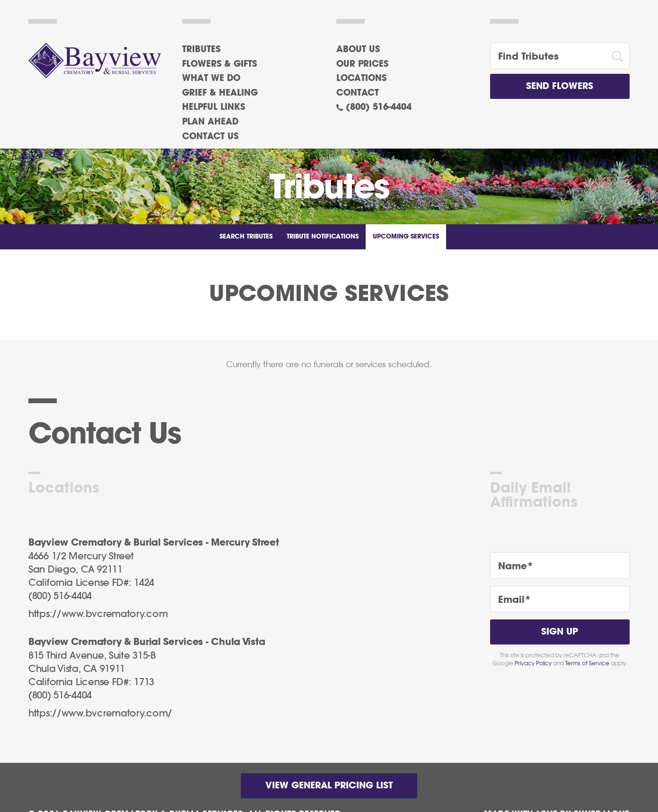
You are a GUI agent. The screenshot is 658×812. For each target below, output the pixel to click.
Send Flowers (560, 86)
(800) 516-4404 (379, 107)
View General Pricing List (329, 786)
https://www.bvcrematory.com (98, 614)
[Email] (560, 599)
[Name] (560, 565)
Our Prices (362, 64)
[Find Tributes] (548, 56)
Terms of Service (587, 663)
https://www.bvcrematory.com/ (100, 714)
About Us (358, 50)
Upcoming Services (406, 237)
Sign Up (560, 632)
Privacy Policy (533, 663)
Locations (361, 79)
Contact (358, 93)
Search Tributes (246, 237)
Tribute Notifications (323, 237)
